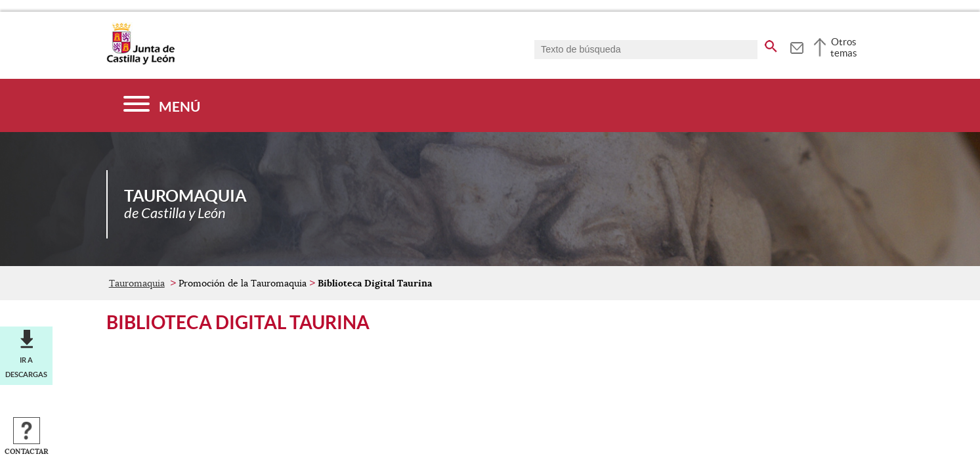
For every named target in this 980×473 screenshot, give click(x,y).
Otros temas (844, 47)
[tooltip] (797, 46)
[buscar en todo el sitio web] (771, 44)
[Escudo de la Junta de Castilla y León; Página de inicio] (140, 62)
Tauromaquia (137, 283)
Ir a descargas (26, 367)
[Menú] (162, 105)
